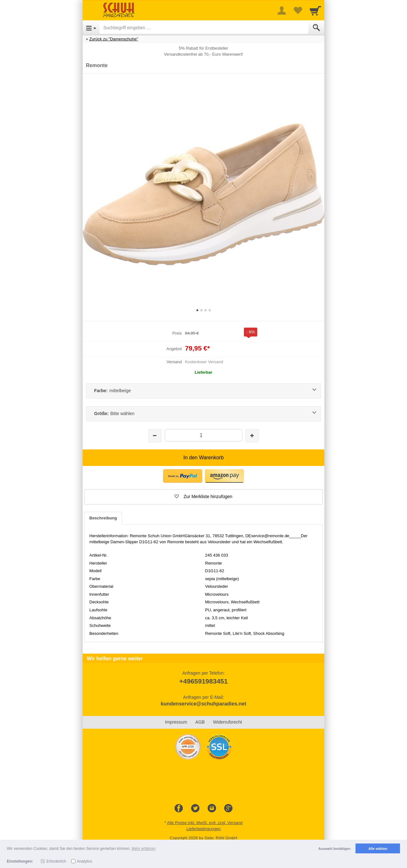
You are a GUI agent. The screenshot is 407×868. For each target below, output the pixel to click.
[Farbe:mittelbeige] (203, 391)
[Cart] (315, 10)
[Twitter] (195, 809)
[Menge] (203, 435)
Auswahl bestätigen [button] (334, 849)
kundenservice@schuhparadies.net (203, 704)
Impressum (176, 722)
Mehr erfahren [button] (144, 849)
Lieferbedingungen (203, 829)
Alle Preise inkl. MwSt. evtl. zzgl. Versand (205, 823)
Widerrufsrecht (228, 722)
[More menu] (282, 10)
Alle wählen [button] (378, 849)
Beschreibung (103, 518)
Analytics (85, 861)
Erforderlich (56, 861)
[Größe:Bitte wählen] (203, 414)
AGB (200, 722)
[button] (203, 497)
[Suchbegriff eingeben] (204, 28)
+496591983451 (203, 681)
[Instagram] (212, 809)
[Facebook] (179, 809)
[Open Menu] (91, 28)
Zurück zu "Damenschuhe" (114, 39)
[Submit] (316, 28)
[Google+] (228, 809)
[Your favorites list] (298, 10)
